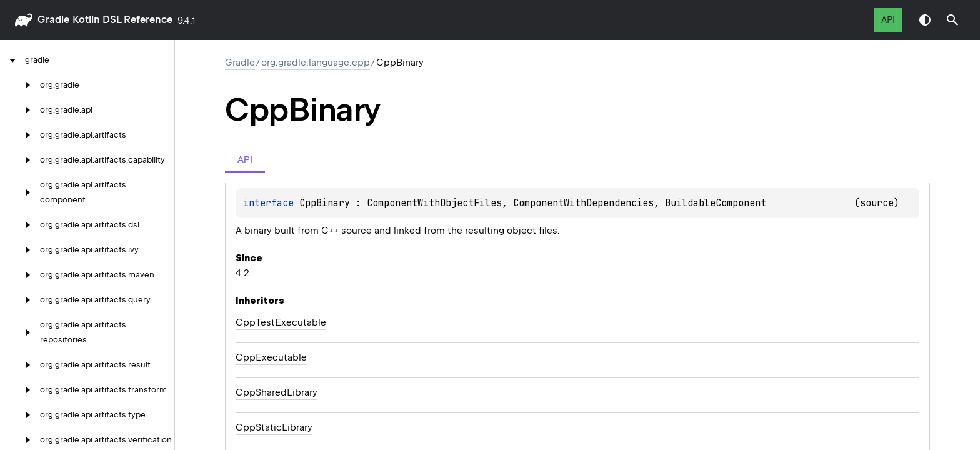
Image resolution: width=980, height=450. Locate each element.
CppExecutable (271, 357)
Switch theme (925, 20)
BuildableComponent (716, 203)
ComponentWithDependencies (583, 203)
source (877, 203)
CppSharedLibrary (277, 392)
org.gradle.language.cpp (316, 62)
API (888, 20)
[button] (952, 20)
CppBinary (325, 203)
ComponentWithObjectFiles (434, 203)
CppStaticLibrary (274, 427)
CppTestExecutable (281, 322)
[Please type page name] (952, 20)
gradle (53, 20)
